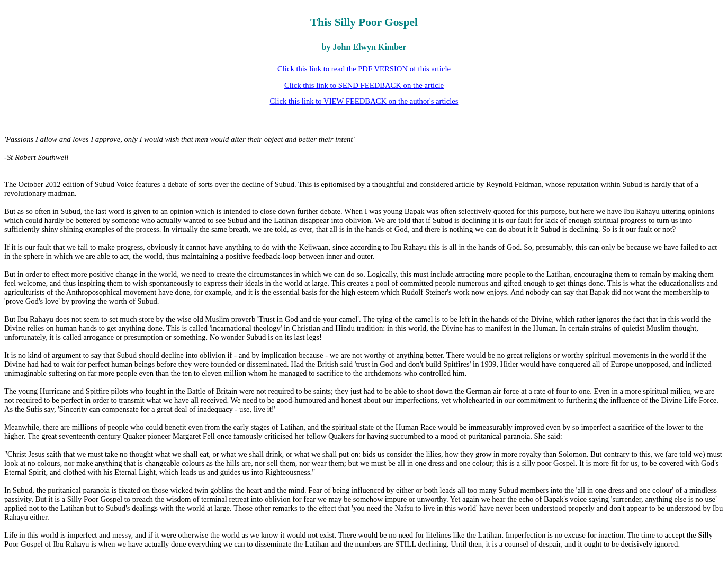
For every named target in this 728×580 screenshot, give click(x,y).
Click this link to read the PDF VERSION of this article (364, 69)
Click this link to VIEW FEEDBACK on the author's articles (364, 101)
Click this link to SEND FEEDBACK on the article (364, 85)
